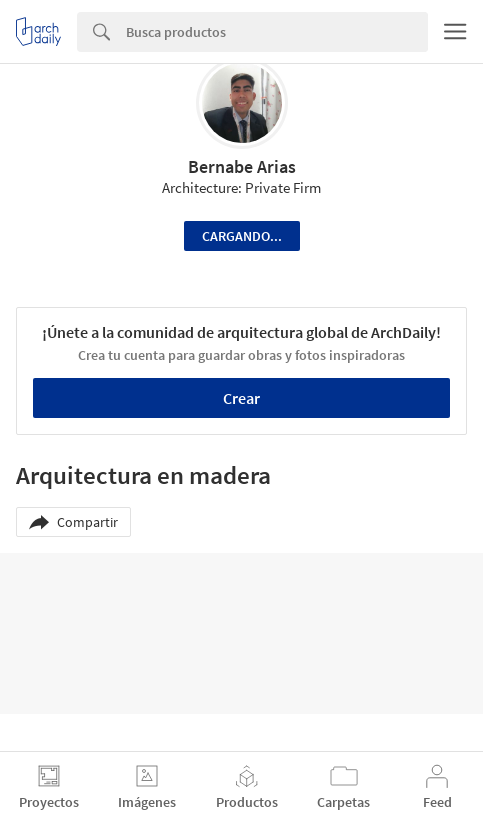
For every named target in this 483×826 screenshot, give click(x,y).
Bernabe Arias (242, 166)
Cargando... (242, 236)
